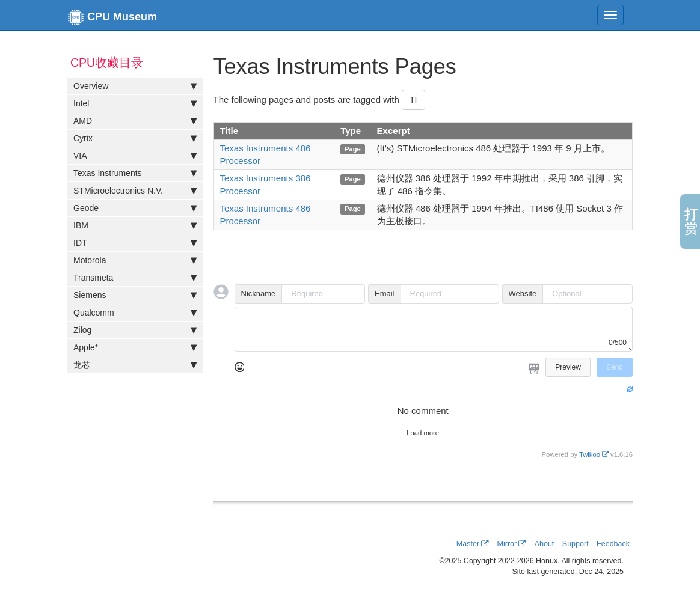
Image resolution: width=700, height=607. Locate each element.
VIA (135, 156)
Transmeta (135, 278)
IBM (135, 225)
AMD (135, 121)
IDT (135, 243)
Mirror (507, 544)
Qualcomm (135, 313)
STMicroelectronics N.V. (135, 191)
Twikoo (590, 454)
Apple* (135, 347)
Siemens (135, 295)
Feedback (613, 544)
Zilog (135, 330)
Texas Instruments (135, 173)
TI (413, 100)
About (545, 544)
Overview (135, 86)
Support (576, 544)
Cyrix (135, 138)
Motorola (135, 260)
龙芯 (135, 365)
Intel (135, 103)
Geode (135, 208)
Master (468, 544)
